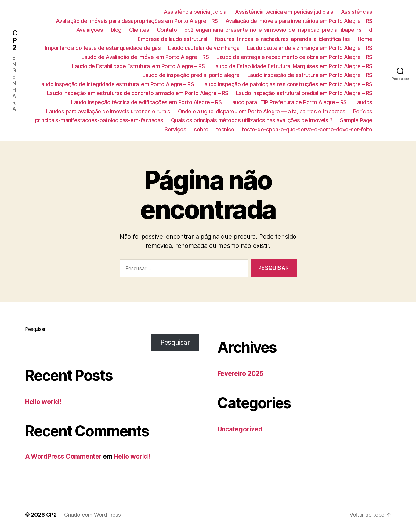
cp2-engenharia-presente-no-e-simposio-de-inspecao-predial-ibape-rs (273, 30)
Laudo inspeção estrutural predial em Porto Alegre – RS (304, 93)
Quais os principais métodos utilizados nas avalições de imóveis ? (252, 120)
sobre (201, 129)
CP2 (15, 40)
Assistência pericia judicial (195, 12)
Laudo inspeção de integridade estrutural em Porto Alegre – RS (116, 84)
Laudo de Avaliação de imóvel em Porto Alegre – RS (145, 57)
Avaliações (90, 30)
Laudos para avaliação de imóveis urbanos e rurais (108, 111)
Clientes (139, 30)
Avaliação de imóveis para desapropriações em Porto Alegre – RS (137, 21)
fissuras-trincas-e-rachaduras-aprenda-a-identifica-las (282, 39)
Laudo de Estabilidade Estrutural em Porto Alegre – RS (139, 66)
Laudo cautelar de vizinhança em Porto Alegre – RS (310, 48)
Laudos (363, 102)
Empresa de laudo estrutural (172, 39)
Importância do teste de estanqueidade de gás (103, 48)
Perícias (363, 111)
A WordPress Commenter (63, 456)
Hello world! (43, 402)
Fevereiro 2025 (240, 374)
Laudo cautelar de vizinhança (204, 48)
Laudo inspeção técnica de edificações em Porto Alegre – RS (146, 102)
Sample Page (356, 120)
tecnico (225, 129)
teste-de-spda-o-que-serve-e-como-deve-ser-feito (307, 129)
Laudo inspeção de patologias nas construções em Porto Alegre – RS (287, 84)
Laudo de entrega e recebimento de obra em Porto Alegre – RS (294, 57)
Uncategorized (240, 429)
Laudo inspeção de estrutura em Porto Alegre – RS (310, 75)
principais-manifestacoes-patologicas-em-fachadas (99, 120)
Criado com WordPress (92, 515)
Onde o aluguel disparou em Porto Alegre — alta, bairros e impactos (262, 111)
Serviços (175, 129)
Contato (167, 30)
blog (116, 30)
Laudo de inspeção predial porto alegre (191, 75)
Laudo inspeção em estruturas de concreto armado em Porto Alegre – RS (138, 93)
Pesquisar (35, 329)
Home (365, 39)
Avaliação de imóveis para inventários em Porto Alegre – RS (299, 21)
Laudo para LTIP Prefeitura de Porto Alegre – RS (288, 102)
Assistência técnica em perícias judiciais (284, 12)
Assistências (357, 12)
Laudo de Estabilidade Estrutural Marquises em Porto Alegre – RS (292, 66)
